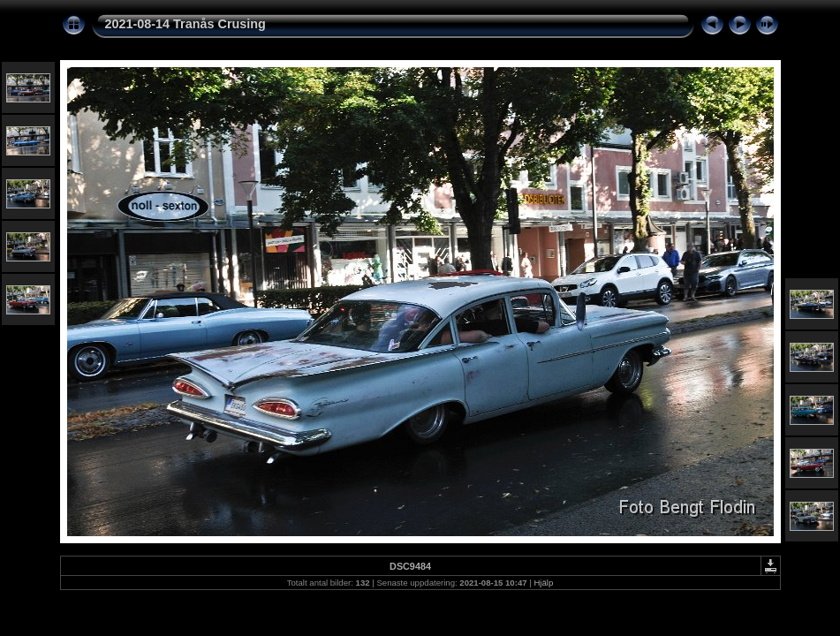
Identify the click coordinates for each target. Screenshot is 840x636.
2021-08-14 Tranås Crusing (185, 24)
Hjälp (543, 583)
